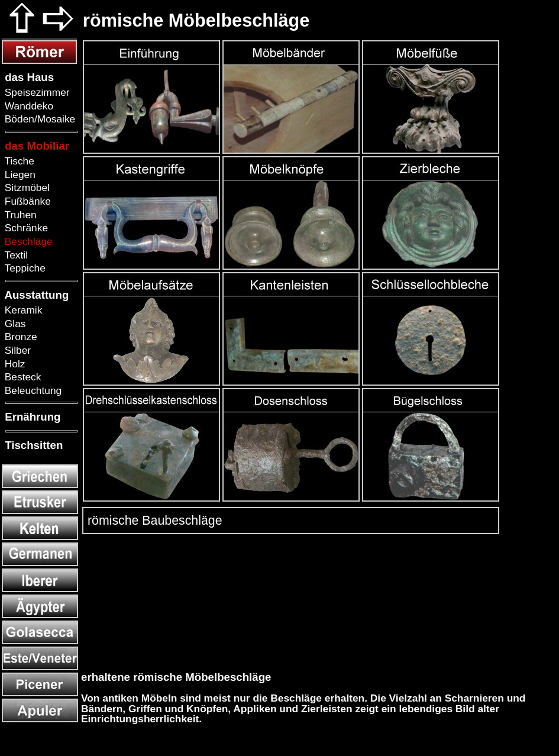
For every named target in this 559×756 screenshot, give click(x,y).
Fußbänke (26, 201)
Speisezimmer (36, 92)
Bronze (20, 337)
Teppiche (24, 268)
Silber (16, 350)
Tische (18, 161)
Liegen (19, 175)
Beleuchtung (32, 390)
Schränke (25, 228)
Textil (15, 255)
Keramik (22, 310)
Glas (14, 324)
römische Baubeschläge (153, 521)
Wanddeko (28, 106)
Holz (13, 364)
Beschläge (27, 241)
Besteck (21, 377)
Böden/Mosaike (38, 119)
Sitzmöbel (26, 188)
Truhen (19, 215)
